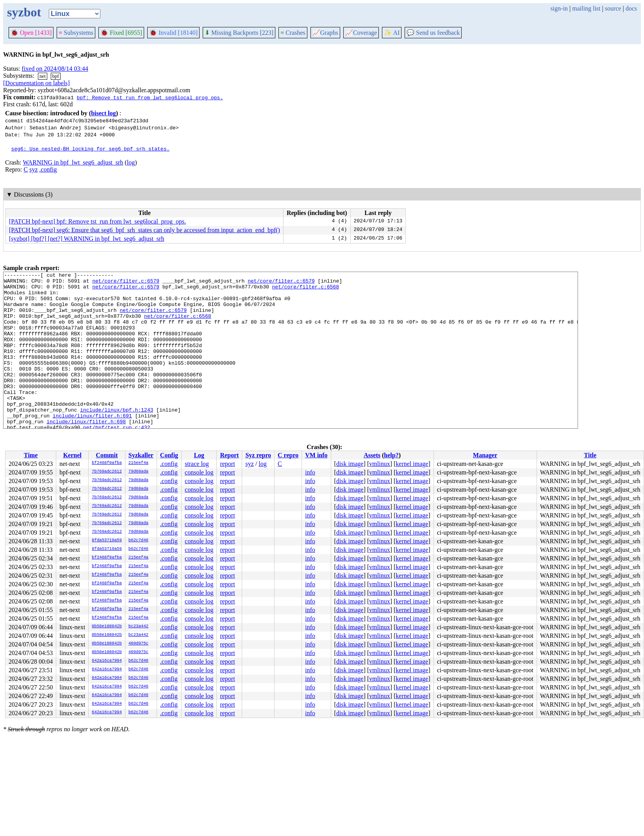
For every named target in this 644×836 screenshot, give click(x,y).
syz (33, 169)
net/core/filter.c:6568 (305, 290)
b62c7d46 (138, 541)
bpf (56, 76)
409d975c (138, 644)
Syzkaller (141, 455)
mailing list (586, 8)
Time (31, 455)
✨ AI (392, 33)
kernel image (412, 464)
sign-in (559, 8)
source (613, 8)
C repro (288, 455)
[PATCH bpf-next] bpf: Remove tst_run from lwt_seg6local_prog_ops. (97, 221)
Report (229, 455)
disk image (350, 464)
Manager (485, 455)
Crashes (293, 33)
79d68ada (138, 472)
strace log (197, 464)
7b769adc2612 (107, 472)
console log (199, 472)
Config (169, 455)
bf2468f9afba (107, 463)
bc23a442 (138, 627)
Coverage (361, 33)
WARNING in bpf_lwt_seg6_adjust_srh (73, 162)
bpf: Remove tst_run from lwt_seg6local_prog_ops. (150, 97)
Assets (372, 455)
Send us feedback (433, 33)
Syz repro (258, 455)
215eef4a (138, 463)
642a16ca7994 (107, 661)
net (43, 76)
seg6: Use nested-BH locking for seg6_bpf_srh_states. (91, 149)
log (131, 162)
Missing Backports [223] (239, 33)
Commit (107, 455)
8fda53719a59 (107, 541)
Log (199, 455)
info (310, 472)
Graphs (325, 33)
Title (590, 455)
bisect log (103, 113)
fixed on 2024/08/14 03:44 (55, 69)
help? (391, 455)
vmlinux (379, 464)
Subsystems (76, 33)
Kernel (72, 455)
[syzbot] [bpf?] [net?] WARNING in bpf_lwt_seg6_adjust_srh (87, 239)
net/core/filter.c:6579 (126, 283)
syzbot (24, 12)
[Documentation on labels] (37, 83)
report (227, 464)
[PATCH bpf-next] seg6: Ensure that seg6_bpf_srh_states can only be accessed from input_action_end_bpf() (144, 230)
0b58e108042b (107, 627)
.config (48, 169)
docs (631, 8)
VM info (316, 455)
